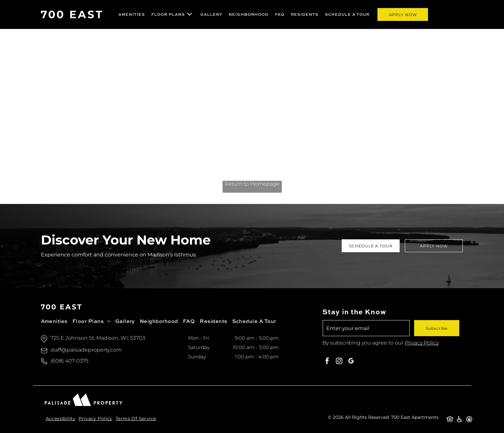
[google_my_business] (351, 362)
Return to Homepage (252, 184)
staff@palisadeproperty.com (86, 350)
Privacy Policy (422, 343)
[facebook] (327, 362)
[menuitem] (132, 14)
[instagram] (339, 362)
